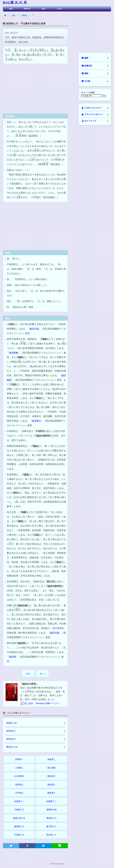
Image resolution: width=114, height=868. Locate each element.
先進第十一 (19, 801)
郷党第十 (51, 793)
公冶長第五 (19, 776)
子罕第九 (19, 793)
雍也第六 (51, 776)
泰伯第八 (51, 785)
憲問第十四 (51, 810)
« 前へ (28, 674)
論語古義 (55, 633)
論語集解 (14, 353)
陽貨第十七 (19, 826)
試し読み (27, 703)
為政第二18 (11, 723)
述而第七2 (11, 739)
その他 (59, 9)
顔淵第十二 (51, 801)
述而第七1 (11, 731)
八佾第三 (19, 768)
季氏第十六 (51, 818)
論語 (11, 9)
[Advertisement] (35, 88)
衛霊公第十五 (19, 818)
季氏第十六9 (12, 747)
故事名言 (27, 9)
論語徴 (13, 657)
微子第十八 (51, 826)
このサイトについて (92, 108)
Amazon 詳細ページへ (47, 703)
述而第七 (25, 15)
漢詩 (43, 9)
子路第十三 (19, 810)
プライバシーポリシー (93, 114)
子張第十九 (19, 835)
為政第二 (51, 759)
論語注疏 (34, 329)
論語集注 (36, 421)
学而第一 (19, 759)
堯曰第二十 (51, 835)
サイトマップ (89, 121)
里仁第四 (51, 768)
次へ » (42, 674)
